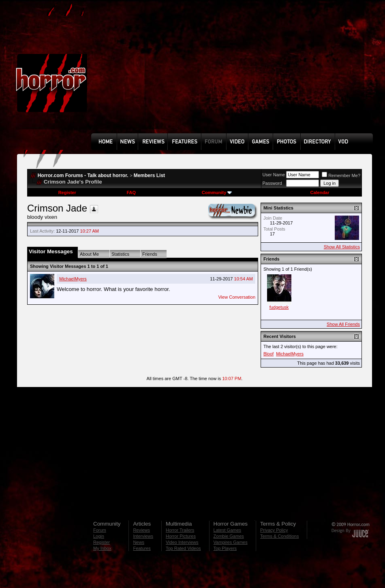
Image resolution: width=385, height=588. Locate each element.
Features (142, 548)
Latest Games (227, 530)
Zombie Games (229, 536)
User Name (274, 175)
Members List (149, 175)
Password (272, 183)
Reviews (141, 530)
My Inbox (102, 548)
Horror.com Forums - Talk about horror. (83, 175)
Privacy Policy (274, 530)
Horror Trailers (180, 530)
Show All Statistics (342, 247)
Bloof (268, 354)
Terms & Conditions (279, 536)
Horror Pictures (181, 536)
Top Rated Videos (183, 548)
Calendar (320, 192)
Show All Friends (343, 324)
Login (99, 536)
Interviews (143, 536)
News (139, 542)
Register (67, 192)
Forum (100, 530)
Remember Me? (341, 175)
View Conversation (237, 297)
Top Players (225, 548)
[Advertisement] (202, 73)
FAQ (131, 192)
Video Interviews (182, 542)
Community (217, 192)
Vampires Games (231, 542)
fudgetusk (279, 307)
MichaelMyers (73, 279)
